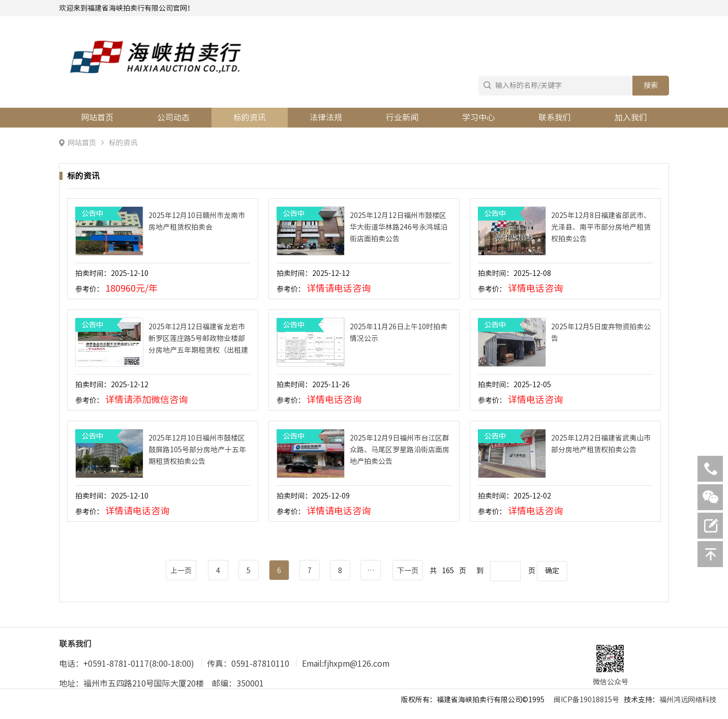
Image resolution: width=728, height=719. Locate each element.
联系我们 (555, 117)
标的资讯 (250, 117)
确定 (552, 571)
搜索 (651, 85)
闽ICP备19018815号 (586, 700)
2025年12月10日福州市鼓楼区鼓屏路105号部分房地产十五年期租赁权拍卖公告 (197, 450)
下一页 (408, 571)
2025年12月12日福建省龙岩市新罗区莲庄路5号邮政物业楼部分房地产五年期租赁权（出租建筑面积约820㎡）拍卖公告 (198, 340)
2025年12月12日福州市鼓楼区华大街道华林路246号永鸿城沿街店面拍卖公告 (399, 227)
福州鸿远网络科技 (688, 700)
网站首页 (97, 117)
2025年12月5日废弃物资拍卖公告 (601, 333)
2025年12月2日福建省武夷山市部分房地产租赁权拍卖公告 (601, 444)
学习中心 (478, 117)
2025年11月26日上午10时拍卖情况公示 (399, 333)
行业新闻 (402, 117)
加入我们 (631, 117)
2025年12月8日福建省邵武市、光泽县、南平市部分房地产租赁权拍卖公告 (601, 227)
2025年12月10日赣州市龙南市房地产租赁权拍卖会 (197, 221)
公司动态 (173, 117)
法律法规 (326, 117)
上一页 (181, 571)
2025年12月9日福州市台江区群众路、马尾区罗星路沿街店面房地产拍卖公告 (400, 450)
